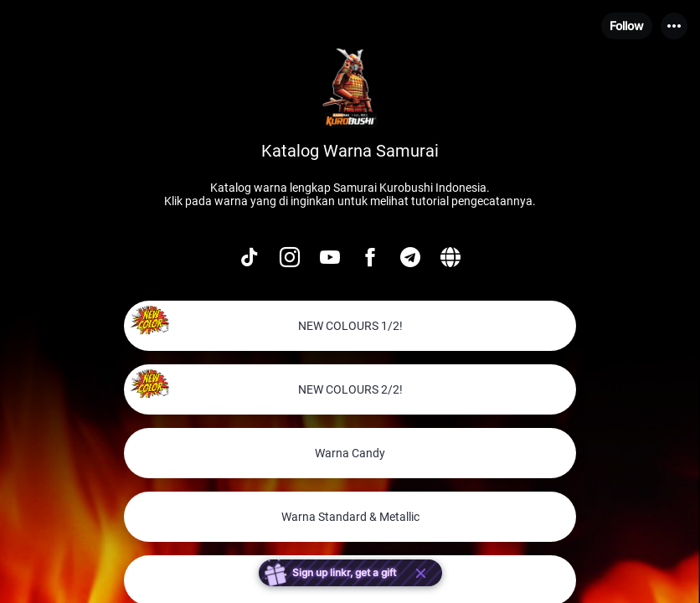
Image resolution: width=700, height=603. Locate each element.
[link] (350, 326)
